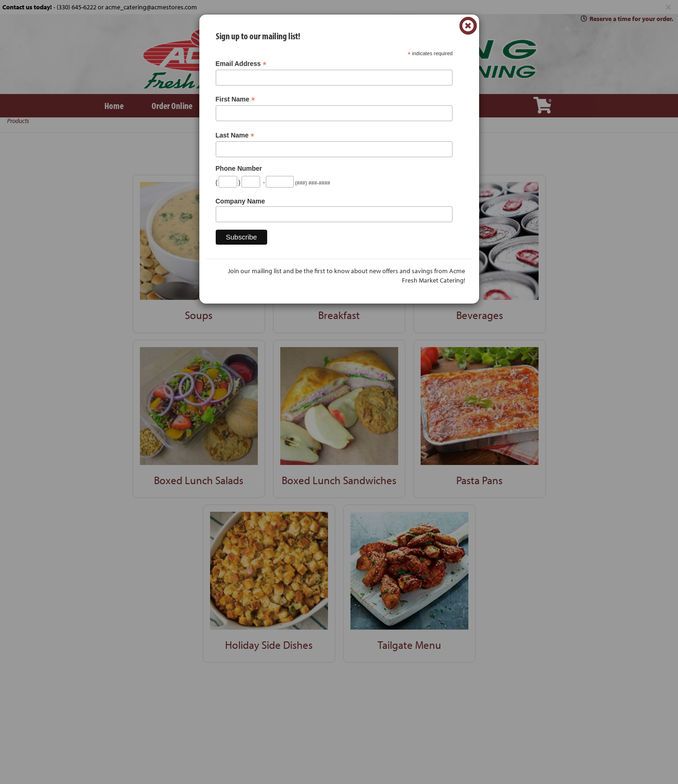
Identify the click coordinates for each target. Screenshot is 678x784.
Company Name (241, 201)
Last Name (235, 135)
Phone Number (239, 168)
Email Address (241, 64)
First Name (235, 99)
